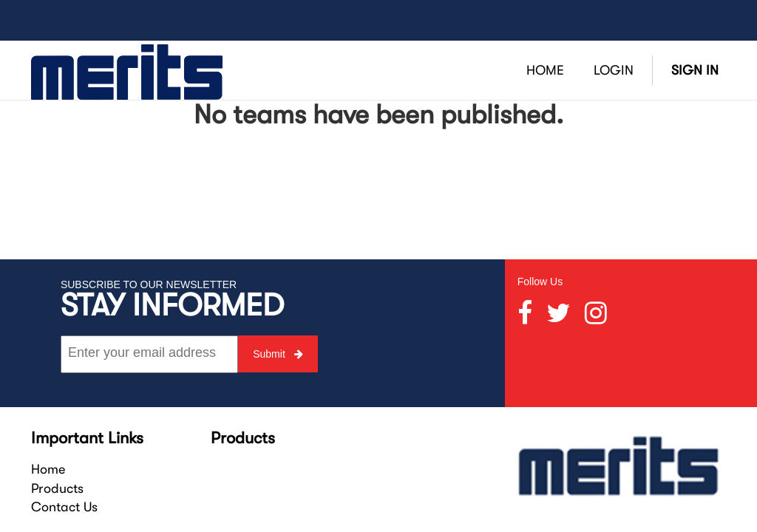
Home (48, 469)
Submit (278, 354)
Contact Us (64, 507)
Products (57, 488)
